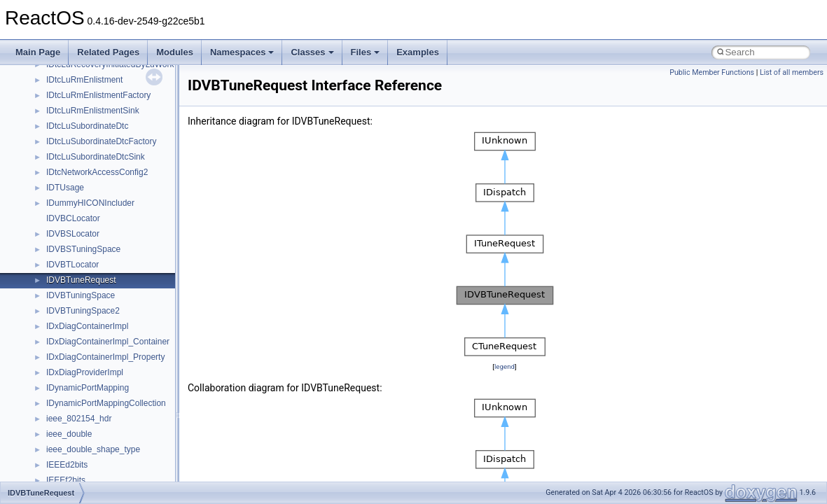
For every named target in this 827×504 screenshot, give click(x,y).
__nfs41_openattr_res (87, 410)
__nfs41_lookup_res (84, 287)
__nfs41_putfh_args (83, 441)
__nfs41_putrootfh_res (88, 472)
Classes (312, 52)
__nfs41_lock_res (79, 148)
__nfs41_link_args (80, 102)
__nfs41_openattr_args (89, 395)
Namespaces (242, 52)
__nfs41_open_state (84, 379)
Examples (418, 52)
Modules (175, 52)
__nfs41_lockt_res (80, 195)
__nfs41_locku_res (82, 225)
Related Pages (108, 52)
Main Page (38, 52)
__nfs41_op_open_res (88, 349)
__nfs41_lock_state (82, 164)
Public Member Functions (712, 72)
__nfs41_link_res (78, 118)
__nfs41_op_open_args (90, 333)
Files (366, 52)
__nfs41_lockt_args (83, 179)
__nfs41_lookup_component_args (110, 256)
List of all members (792, 72)
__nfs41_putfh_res (81, 456)
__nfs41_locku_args (84, 210)
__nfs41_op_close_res (89, 318)
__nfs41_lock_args (82, 133)
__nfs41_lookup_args (86, 241)
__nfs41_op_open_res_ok (95, 364)
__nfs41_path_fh (77, 426)
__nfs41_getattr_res (84, 71)
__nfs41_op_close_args (91, 302)
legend (505, 366)
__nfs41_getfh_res (81, 87)
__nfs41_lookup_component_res (107, 272)
